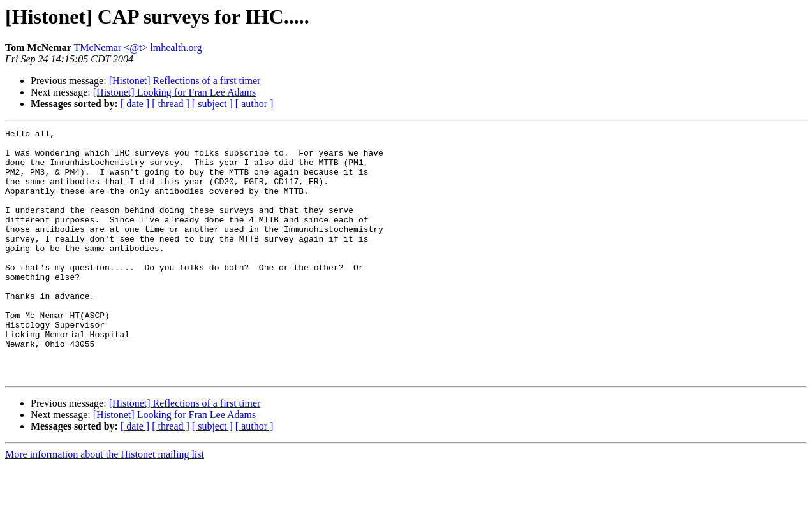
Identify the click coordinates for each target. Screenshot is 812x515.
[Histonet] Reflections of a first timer (185, 81)
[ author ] (255, 104)
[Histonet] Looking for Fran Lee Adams (175, 92)
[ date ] (135, 104)
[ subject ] (212, 104)
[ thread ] (171, 104)
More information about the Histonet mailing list (105, 504)
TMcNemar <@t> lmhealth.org (138, 47)
